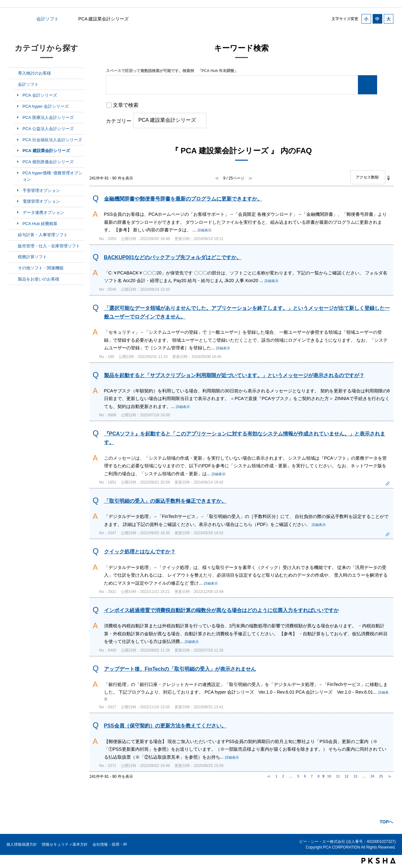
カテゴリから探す (13, 19)
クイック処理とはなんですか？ (140, 552)
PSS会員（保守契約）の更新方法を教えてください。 (165, 726)
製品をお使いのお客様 (39, 279)
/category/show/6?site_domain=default (13, 84)
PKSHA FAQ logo (379, 861)
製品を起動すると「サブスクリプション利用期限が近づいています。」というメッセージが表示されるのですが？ (234, 375)
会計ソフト (48, 19)
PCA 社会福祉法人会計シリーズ (52, 140)
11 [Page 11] (338, 776)
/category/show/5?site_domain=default (13, 73)
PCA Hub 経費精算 (40, 224)
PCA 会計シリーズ (40, 95)
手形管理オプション (41, 190)
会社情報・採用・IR (110, 844)
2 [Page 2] (283, 776)
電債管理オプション (41, 201)
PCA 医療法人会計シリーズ (48, 117)
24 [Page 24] (372, 776)
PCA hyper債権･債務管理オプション (52, 176)
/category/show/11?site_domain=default (13, 279)
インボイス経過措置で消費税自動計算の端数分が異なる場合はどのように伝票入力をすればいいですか (221, 610)
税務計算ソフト (32, 257)
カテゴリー (119, 121)
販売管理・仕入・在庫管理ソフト (49, 246)
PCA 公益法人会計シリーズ (48, 129)
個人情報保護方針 (22, 844)
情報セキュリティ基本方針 (65, 844)
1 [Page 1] (276, 776)
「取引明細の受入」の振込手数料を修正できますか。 (165, 501)
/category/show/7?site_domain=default (13, 235)
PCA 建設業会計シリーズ (46, 151)
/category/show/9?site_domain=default (13, 257)
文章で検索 (126, 105)
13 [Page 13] (355, 776)
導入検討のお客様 (34, 73)
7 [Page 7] (312, 776)
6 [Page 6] (305, 776)
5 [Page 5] (298, 776)
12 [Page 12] (346, 776)
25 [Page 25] (381, 776)
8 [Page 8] (318, 776)
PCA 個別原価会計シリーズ (48, 162)
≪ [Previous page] (269, 776)
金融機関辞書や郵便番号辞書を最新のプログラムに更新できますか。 (183, 199)
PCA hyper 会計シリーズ (46, 106)
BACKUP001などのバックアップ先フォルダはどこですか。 (173, 257)
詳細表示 (205, 230)
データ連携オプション (43, 212)
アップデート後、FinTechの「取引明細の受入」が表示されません (180, 669)
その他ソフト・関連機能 (41, 268)
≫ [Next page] (390, 776)
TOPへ (387, 822)
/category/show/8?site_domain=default (13, 246)
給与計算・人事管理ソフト (43, 235)
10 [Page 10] (329, 776)
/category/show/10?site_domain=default (13, 268)
